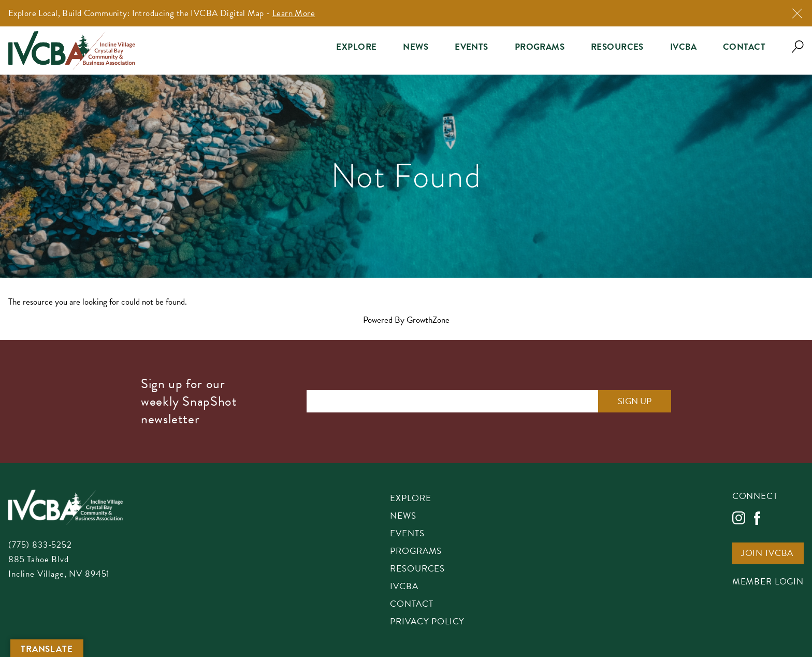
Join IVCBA (767, 554)
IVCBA (683, 47)
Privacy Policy (427, 622)
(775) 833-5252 (40, 545)
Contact (744, 47)
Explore (356, 47)
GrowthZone (428, 320)
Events (472, 47)
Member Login (768, 582)
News (416, 47)
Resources (617, 47)
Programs (540, 47)
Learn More (294, 13)
